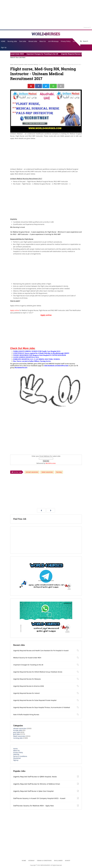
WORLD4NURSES (46, 34)
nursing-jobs (18, 738)
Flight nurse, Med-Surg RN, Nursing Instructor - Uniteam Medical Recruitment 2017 (43, 74)
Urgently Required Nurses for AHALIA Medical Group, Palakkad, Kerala (38, 672)
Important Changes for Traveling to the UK (45, 54)
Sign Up (4, 48)
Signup (16, 760)
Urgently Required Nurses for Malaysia (27, 679)
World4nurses (51, 464)
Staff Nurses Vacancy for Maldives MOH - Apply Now (33, 806)
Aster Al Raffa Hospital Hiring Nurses (26, 715)
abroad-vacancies (19, 64)
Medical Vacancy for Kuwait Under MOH (27, 658)
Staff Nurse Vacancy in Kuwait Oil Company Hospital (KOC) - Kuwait (39, 799)
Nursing (36, 64)
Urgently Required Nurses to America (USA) (29, 686)
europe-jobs (18, 731)
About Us (16, 751)
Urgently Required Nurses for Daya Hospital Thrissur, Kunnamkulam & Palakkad (42, 708)
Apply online (15, 311)
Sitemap (16, 755)
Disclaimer (17, 758)
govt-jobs (17, 732)
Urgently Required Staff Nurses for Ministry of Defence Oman (37, 784)
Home (12, 64)
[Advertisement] (46, 15)
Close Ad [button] (87, 27)
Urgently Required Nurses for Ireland (26, 693)
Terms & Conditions (20, 756)
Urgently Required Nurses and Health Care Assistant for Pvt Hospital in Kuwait (41, 651)
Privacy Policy (18, 753)
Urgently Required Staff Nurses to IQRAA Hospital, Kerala (35, 777)
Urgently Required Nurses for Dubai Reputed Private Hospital (35, 700)
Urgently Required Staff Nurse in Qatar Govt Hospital (33, 791)
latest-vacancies (29, 64)
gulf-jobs (16, 734)
